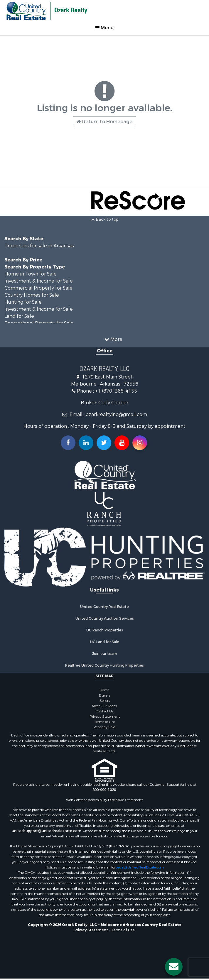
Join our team (105, 654)
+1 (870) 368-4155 (116, 391)
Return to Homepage (105, 122)
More (113, 339)
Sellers (105, 701)
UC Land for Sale (105, 642)
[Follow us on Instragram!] (140, 443)
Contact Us (105, 711)
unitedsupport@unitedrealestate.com (47, 831)
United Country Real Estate (105, 607)
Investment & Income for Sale (39, 281)
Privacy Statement (105, 717)
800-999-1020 (104, 790)
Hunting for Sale (23, 302)
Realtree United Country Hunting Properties (105, 665)
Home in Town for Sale (31, 274)
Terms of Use (105, 722)
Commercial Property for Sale (38, 288)
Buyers (105, 695)
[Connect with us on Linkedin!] (86, 443)
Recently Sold (105, 727)
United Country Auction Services (105, 619)
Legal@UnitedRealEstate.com (140, 867)
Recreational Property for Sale (39, 323)
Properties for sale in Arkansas (39, 246)
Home (105, 690)
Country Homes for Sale (32, 295)
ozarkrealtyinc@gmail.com (116, 414)
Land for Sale (19, 316)
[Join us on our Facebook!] (68, 443)
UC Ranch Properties (105, 630)
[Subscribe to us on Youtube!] (122, 443)
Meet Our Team (105, 706)
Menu (105, 28)
